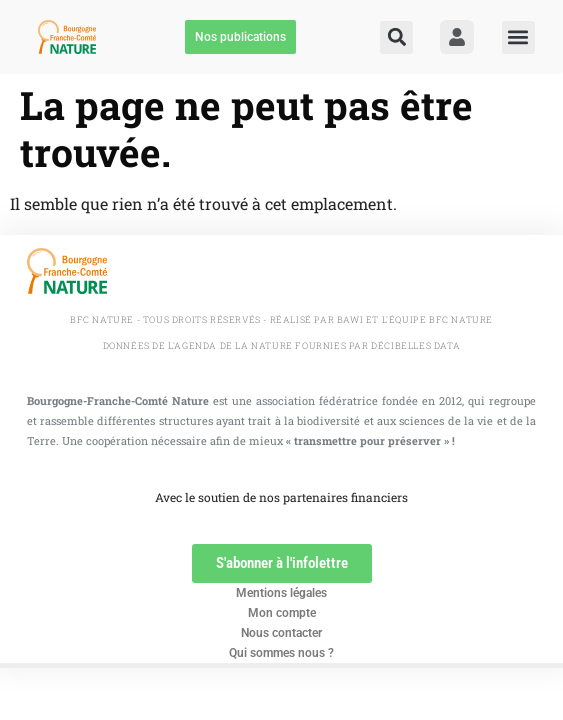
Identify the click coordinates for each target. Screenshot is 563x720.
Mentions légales (281, 593)
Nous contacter (281, 633)
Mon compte (282, 613)
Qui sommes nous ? (281, 653)
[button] (396, 37)
